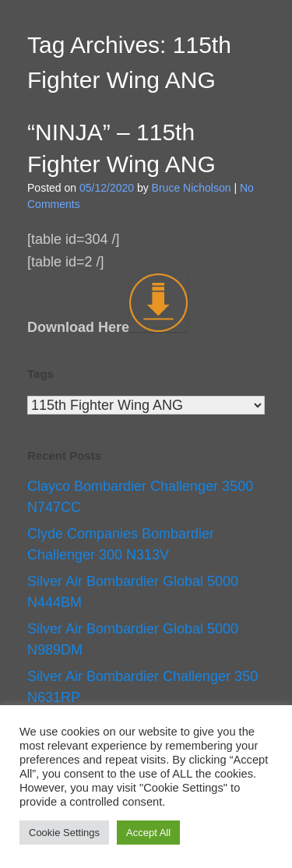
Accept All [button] (148, 833)
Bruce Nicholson (192, 188)
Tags (40, 374)
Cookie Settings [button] (64, 833)
